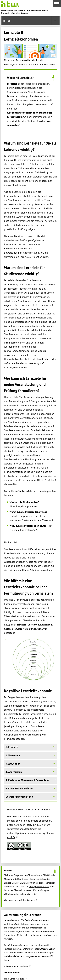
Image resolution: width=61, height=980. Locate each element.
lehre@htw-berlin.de (39, 886)
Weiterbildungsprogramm (28, 924)
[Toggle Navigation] (57, 4)
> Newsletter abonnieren (16, 966)
